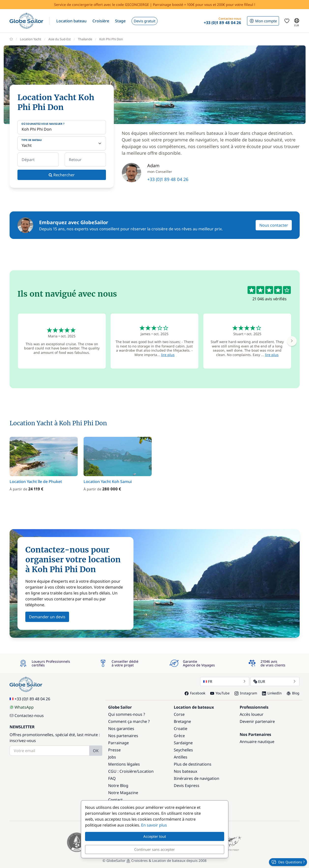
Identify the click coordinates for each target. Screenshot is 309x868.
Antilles (181, 757)
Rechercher (62, 175)
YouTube (220, 693)
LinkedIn (272, 693)
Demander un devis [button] (47, 617)
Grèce (179, 736)
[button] (71, 21)
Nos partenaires (123, 736)
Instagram (246, 693)
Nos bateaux (185, 771)
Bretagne (182, 721)
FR (225, 681)
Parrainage (118, 743)
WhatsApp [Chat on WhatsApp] (22, 707)
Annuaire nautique (257, 742)
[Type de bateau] (62, 143)
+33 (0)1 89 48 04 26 (168, 179)
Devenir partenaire (257, 721)
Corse (179, 714)
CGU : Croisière (122, 771)
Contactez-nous (27, 716)
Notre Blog (118, 785)
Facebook (195, 693)
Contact (115, 800)
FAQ (112, 778)
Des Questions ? (288, 862)
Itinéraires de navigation (197, 778)
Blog (293, 693)
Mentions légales (124, 764)
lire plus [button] (168, 355)
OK (96, 751)
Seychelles (183, 750)
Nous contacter (274, 225)
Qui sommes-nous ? (127, 714)
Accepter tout (155, 836)
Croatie (181, 729)
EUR (275, 681)
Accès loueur (252, 714)
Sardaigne (183, 743)
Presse (114, 750)
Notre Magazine (123, 793)
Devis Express (187, 785)
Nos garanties (121, 729)
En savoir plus (154, 825)
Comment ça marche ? (129, 721)
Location (146, 771)
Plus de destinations (193, 764)
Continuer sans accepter (154, 849)
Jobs (112, 757)
